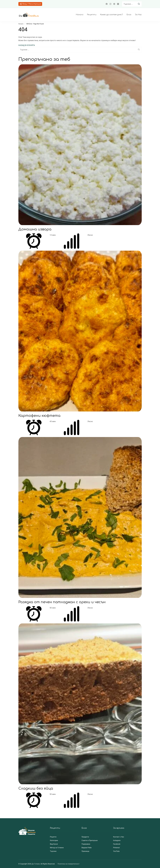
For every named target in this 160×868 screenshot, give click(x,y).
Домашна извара (35, 229)
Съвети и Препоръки (90, 840)
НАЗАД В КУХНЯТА (27, 45)
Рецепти (92, 15)
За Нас (138, 15)
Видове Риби (87, 848)
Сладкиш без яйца (36, 788)
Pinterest (116, 848)
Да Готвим (36, 864)
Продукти (85, 837)
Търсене (53, 851)
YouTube (116, 851)
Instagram (117, 840)
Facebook (117, 844)
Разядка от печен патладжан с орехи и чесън (63, 602)
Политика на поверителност (69, 864)
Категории (54, 840)
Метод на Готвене (57, 848)
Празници (85, 851)
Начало (80, 15)
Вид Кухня (54, 844)
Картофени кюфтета (40, 416)
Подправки (86, 844)
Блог (129, 15)
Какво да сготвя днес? (111, 15)
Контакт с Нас (119, 837)
